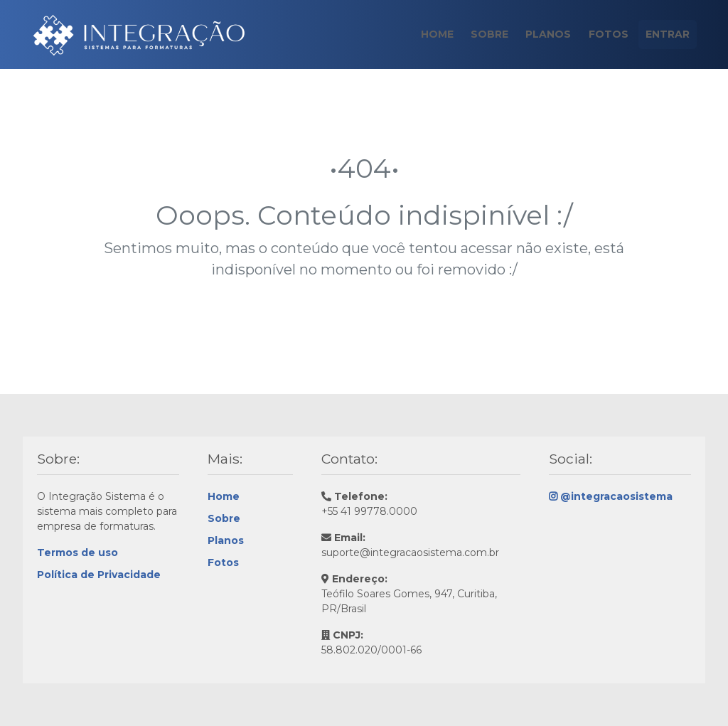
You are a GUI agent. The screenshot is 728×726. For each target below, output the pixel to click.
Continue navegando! (364, 331)
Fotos (604, 34)
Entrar (666, 34)
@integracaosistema (611, 496)
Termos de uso (77, 552)
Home (425, 34)
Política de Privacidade (99, 575)
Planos (542, 34)
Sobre (480, 34)
